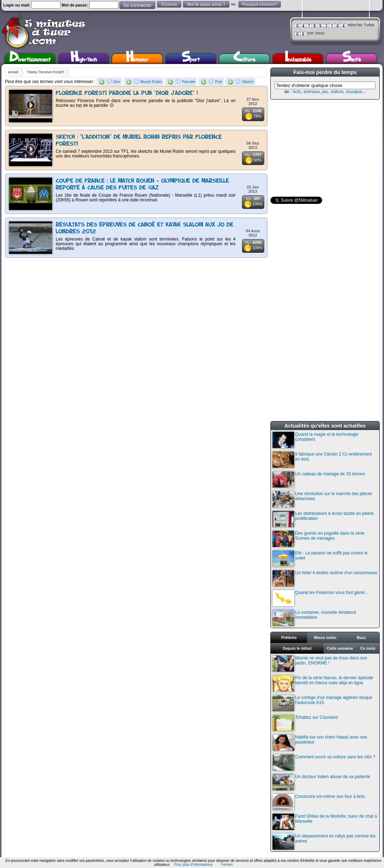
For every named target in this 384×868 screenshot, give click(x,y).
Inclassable (298, 59)
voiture (337, 92)
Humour (137, 59)
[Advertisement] (320, 148)
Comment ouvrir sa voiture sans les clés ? (324, 762)
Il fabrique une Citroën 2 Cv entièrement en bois (322, 460)
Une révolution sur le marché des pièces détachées (322, 499)
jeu (325, 92)
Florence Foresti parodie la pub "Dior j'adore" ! (127, 93)
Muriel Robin (151, 82)
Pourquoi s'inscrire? (260, 4)
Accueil (13, 72)
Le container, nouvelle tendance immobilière (314, 618)
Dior (117, 82)
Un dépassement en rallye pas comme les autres (324, 842)
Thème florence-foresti (45, 72)
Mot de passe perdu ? (206, 4)
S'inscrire (169, 4)
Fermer (227, 865)
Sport (191, 59)
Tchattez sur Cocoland (305, 723)
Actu (297, 92)
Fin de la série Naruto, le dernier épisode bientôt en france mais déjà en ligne (323, 683)
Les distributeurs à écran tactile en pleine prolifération (323, 519)
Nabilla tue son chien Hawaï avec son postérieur (320, 743)
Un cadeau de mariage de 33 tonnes (319, 479)
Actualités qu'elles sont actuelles (325, 426)
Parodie (189, 82)
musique (354, 92)
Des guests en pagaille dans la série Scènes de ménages (319, 539)
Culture (244, 59)
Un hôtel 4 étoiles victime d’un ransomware (325, 578)
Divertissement (30, 59)
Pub (218, 82)
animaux (312, 92)
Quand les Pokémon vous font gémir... (320, 598)
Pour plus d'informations (193, 865)
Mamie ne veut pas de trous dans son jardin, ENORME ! (320, 664)
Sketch (248, 82)
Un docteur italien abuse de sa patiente (321, 782)
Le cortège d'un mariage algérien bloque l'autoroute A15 (322, 703)
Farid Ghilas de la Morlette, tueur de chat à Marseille (325, 822)
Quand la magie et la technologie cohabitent (315, 440)
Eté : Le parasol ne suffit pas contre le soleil (320, 559)
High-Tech (84, 59)
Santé (352, 59)
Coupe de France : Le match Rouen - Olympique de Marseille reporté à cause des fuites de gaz (142, 184)
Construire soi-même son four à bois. (319, 802)
